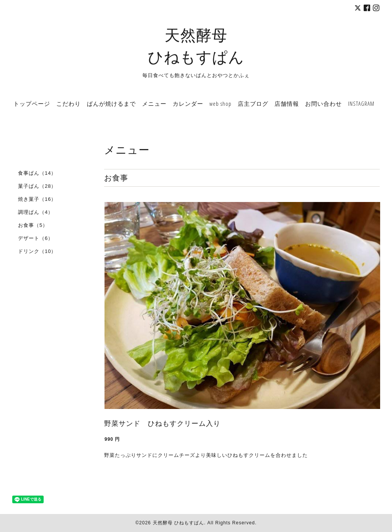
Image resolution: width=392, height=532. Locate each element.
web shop (220, 103)
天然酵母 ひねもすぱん (178, 523)
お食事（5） (33, 225)
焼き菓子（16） (37, 199)
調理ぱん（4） (36, 212)
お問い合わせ (323, 103)
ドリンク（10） (37, 251)
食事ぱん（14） (37, 173)
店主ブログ (253, 103)
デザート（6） (36, 238)
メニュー (154, 103)
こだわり (69, 103)
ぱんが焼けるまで (111, 103)
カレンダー (188, 103)
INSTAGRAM (361, 103)
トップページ (32, 103)
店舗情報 (287, 103)
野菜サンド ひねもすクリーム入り (162, 424)
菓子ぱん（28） (37, 186)
